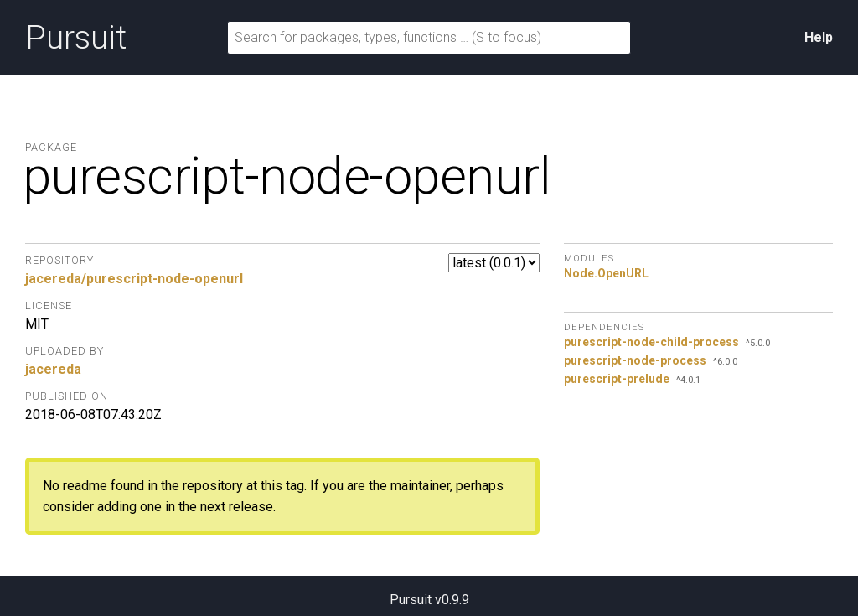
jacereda (53, 369)
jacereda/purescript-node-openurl (134, 279)
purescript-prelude (617, 379)
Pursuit (76, 38)
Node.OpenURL (606, 273)
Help (819, 37)
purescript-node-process (635, 360)
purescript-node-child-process (651, 342)
